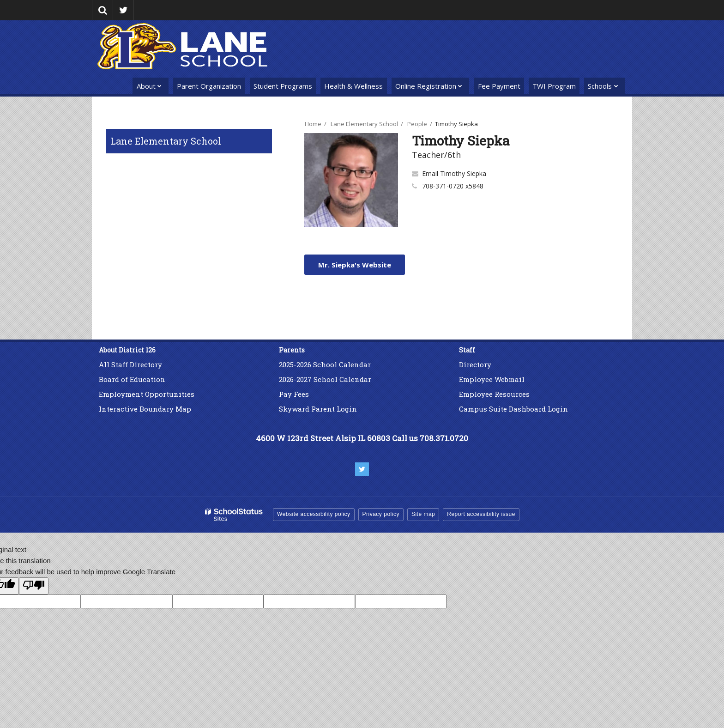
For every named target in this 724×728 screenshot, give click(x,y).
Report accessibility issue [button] (481, 514)
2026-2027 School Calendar (325, 379)
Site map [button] (423, 514)
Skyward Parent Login (318, 409)
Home (313, 124)
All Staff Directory (130, 364)
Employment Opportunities (147, 394)
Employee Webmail (492, 379)
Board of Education (132, 379)
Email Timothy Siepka (454, 173)
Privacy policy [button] (381, 514)
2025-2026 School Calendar (325, 364)
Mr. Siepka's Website (355, 265)
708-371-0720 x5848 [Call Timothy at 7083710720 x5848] (453, 186)
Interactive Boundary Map (145, 409)
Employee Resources (494, 394)
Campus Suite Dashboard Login (513, 409)
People (417, 124)
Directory (475, 364)
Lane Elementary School (166, 141)
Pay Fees (295, 394)
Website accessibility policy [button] (314, 514)
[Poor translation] (34, 586)
